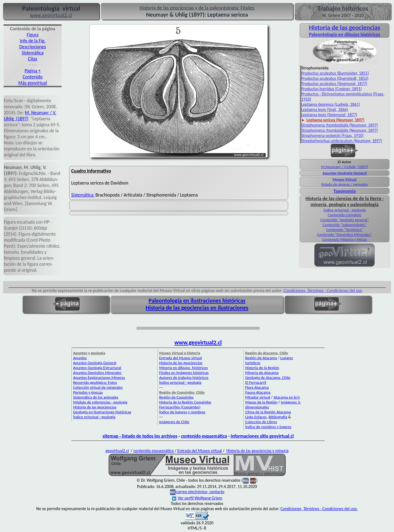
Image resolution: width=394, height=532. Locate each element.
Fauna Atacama (258, 392)
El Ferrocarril (256, 382)
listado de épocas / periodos (344, 184)
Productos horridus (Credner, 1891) (331, 89)
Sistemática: (83, 195)
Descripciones (32, 47)
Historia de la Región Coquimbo (185, 402)
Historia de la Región (262, 368)
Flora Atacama (257, 387)
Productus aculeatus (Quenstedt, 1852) (335, 78)
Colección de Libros (261, 422)
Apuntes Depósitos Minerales (97, 373)
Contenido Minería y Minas (345, 239)
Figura (33, 35)
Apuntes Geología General (345, 173)
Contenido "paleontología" (345, 225)
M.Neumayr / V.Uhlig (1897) (344, 167)
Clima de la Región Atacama (268, 412)
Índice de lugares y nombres (182, 412)
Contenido (33, 77)
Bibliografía (278, 417)
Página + (33, 71)
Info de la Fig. (33, 41)
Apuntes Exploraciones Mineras (99, 378)
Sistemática (33, 53)
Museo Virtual (345, 179)
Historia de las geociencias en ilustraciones (197, 308)
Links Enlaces (256, 417)
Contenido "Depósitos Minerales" (345, 235)
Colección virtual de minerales (98, 387)
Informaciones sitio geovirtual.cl (262, 436)
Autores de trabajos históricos (184, 378)
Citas (33, 59)
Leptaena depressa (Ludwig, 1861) (331, 104)
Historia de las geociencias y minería (257, 451)
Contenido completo (345, 215)
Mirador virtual (258, 397)
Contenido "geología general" (345, 220)
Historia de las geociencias (95, 407)
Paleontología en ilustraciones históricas (197, 301)
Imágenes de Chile (174, 422)
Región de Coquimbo (176, 397)
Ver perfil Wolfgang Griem (197, 498)
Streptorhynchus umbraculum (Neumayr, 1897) (342, 141)
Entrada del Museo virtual (181, 358)
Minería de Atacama (262, 373)
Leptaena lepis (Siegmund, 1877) (329, 115)
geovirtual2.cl (117, 451)
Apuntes (80, 358)
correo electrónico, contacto (200, 492)
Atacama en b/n (287, 397)
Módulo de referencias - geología (100, 402)
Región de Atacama (261, 358)
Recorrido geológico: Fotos (95, 382)
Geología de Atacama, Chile (268, 378)
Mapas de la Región (261, 402)
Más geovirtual (33, 83)
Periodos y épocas (88, 392)
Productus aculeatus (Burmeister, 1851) (335, 73)
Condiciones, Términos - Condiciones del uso (323, 290)
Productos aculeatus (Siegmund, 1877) (334, 84)
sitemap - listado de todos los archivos (140, 436)
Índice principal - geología (344, 210)
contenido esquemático (204, 436)
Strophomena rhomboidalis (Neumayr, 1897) (340, 125)
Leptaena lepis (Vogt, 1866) (325, 109)
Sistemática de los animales (96, 397)
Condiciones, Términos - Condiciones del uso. (319, 509)
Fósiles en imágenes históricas (184, 373)
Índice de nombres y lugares (268, 427)
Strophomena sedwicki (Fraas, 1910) (332, 135)
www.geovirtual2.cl (198, 343)
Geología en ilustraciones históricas (102, 412)
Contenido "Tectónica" (345, 230)
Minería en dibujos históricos (184, 368)
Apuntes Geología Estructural (97, 368)
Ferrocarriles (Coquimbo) (180, 407)
